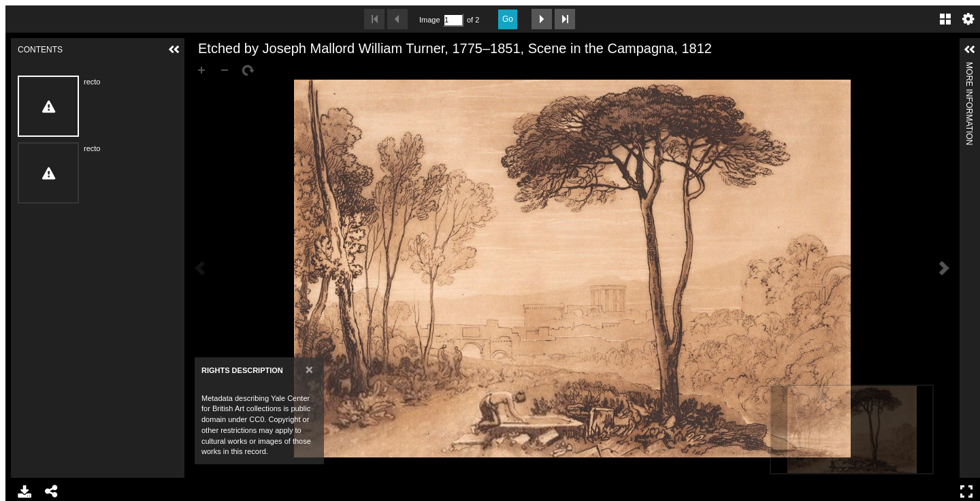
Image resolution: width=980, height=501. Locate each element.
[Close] (309, 369)
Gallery (945, 19)
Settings (968, 19)
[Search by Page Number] (453, 20)
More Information (969, 68)
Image (429, 20)
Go (508, 19)
